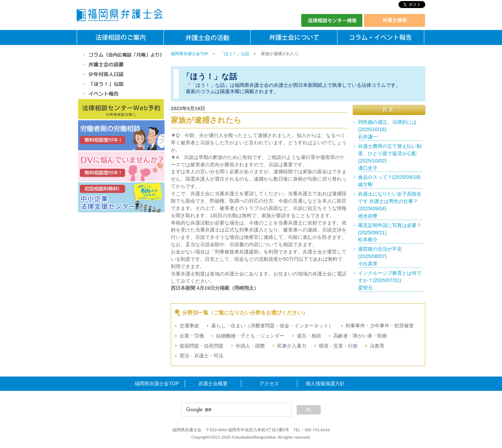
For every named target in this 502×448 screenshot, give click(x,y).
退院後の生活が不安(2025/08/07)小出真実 (380, 256)
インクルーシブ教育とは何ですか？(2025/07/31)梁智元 (390, 280)
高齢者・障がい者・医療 (360, 336)
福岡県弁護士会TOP (189, 54)
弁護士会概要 (213, 384)
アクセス (269, 384)
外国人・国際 (250, 346)
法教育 (377, 346)
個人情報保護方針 (325, 384)
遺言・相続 (309, 336)
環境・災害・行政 (338, 346)
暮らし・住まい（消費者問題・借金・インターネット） (272, 326)
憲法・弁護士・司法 (201, 356)
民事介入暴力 (292, 346)
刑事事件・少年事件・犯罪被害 (380, 326)
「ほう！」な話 (235, 54)
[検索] (236, 410)
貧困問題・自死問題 (201, 346)
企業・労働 (192, 336)
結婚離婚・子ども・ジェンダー (250, 336)
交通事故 (189, 326)
